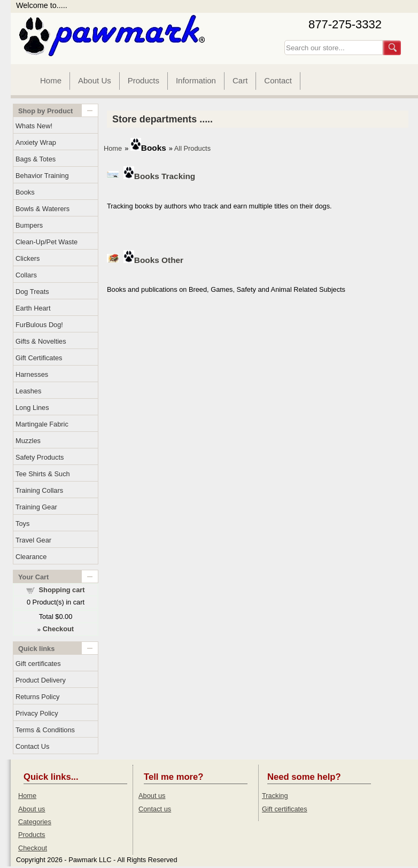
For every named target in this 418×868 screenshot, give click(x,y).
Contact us (155, 809)
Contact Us (32, 746)
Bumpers (29, 225)
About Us (95, 80)
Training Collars (39, 490)
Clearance (31, 557)
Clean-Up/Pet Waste (47, 242)
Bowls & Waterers (42, 209)
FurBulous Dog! (39, 325)
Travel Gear (33, 540)
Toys (22, 524)
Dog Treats (32, 292)
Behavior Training (42, 176)
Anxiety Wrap (36, 142)
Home (51, 80)
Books (25, 192)
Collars (26, 275)
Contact (278, 80)
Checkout (33, 848)
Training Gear (36, 507)
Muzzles (28, 441)
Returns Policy (38, 697)
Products (144, 80)
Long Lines (32, 408)
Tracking (275, 796)
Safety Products (40, 457)
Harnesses (32, 374)
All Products (192, 148)
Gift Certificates (39, 358)
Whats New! (34, 126)
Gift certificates (38, 664)
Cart (240, 80)
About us (32, 809)
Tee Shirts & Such (43, 474)
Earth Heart (33, 308)
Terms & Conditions (45, 730)
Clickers (28, 258)
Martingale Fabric (42, 424)
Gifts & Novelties (41, 341)
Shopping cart (62, 590)
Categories (35, 822)
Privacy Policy (37, 713)
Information (196, 80)
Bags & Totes (36, 159)
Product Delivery (41, 680)
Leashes (28, 391)
